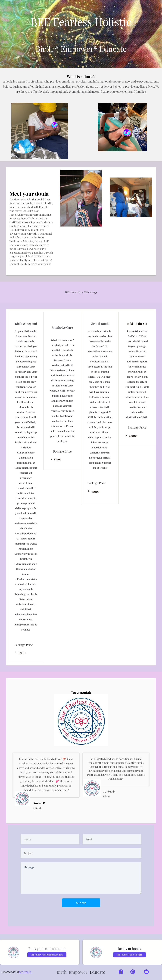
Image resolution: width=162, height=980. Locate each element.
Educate (97, 972)
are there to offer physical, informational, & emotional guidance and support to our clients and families (81, 92)
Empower (78, 972)
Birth (62, 972)
